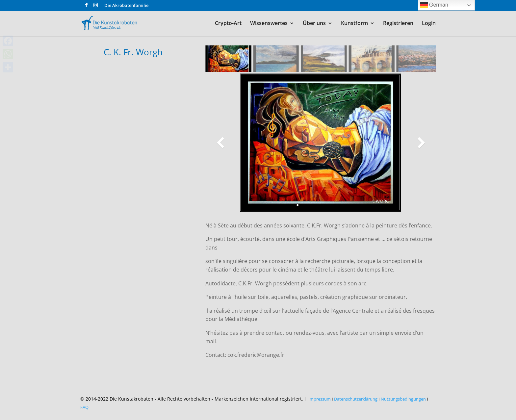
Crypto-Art (228, 24)
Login (429, 24)
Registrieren (398, 24)
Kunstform (354, 24)
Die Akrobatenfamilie (126, 6)
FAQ (84, 407)
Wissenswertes (269, 24)
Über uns (314, 24)
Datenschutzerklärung (356, 399)
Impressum (320, 399)
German (434, 5)
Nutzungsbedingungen (403, 399)
